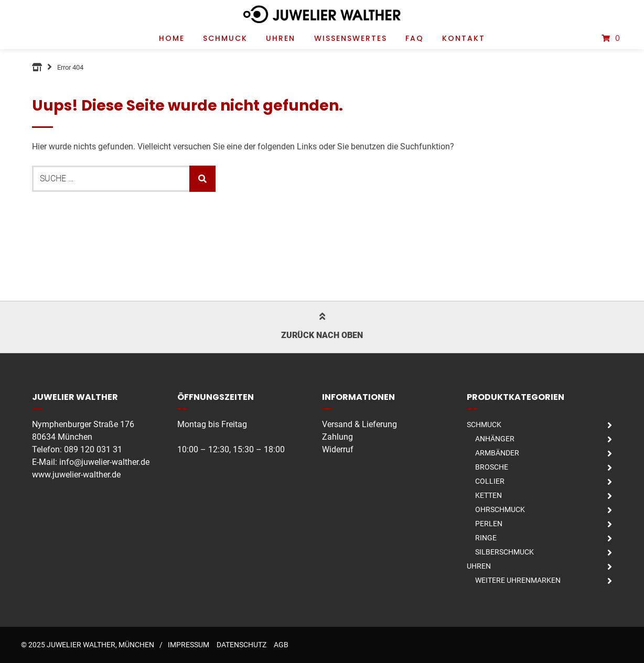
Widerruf (338, 449)
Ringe (486, 538)
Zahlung (337, 437)
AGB (281, 645)
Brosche (492, 467)
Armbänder (497, 453)
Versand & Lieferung (359, 424)
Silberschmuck (505, 552)
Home (172, 38)
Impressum (189, 645)
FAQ (415, 38)
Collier (490, 481)
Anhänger (495, 439)
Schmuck (225, 38)
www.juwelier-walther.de (76, 475)
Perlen (489, 524)
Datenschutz (241, 645)
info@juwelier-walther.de (104, 462)
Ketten (489, 495)
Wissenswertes (351, 38)
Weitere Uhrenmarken (518, 580)
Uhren (281, 38)
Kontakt (464, 38)
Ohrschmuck (500, 509)
